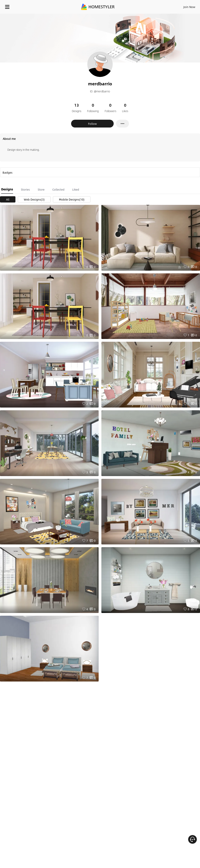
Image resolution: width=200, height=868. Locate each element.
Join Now (189, 7)
